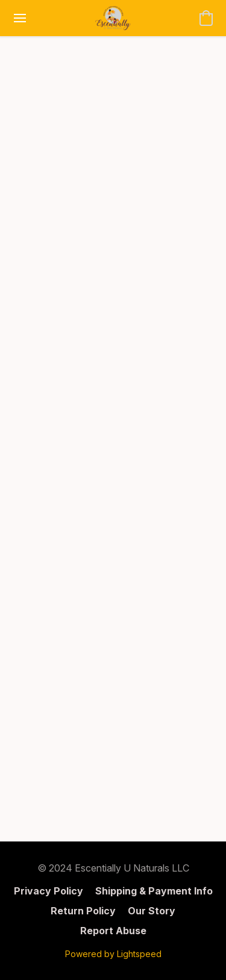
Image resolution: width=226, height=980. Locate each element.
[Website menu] (20, 18)
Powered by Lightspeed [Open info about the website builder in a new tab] (113, 954)
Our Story (152, 911)
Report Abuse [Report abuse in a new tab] (113, 931)
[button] (113, 18)
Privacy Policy (49, 891)
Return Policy (83, 911)
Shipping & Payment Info (154, 891)
